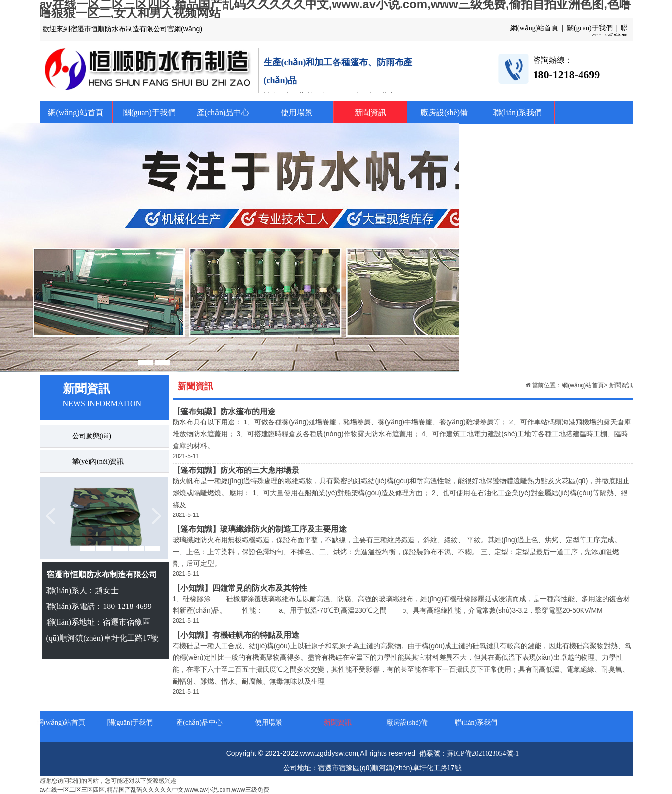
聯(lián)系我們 (518, 113)
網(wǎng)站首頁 (75, 113)
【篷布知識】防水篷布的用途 (224, 411)
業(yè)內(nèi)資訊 (98, 461)
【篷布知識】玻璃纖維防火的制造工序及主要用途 (260, 529)
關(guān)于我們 (149, 113)
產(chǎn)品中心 (223, 113)
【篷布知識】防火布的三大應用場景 (236, 470)
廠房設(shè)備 (444, 113)
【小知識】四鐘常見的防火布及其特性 (240, 588)
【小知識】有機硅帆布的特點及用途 (236, 635)
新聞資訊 (370, 113)
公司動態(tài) (92, 436)
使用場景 (297, 113)
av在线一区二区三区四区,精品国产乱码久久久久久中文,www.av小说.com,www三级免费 (154, 790)
